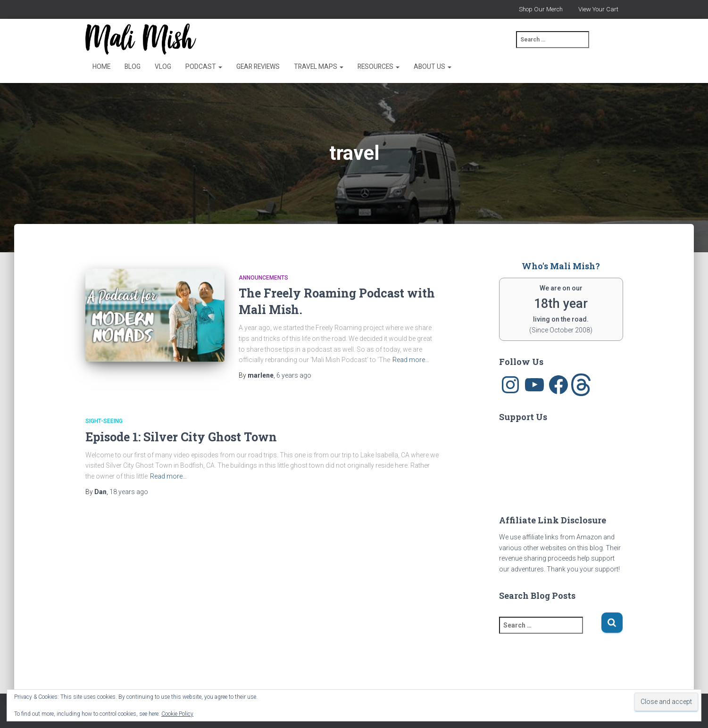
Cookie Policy (177, 714)
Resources (379, 66)
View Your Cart (598, 9)
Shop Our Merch (541, 9)
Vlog (163, 66)
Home (101, 66)
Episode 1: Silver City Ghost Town (181, 437)
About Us (433, 66)
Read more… (411, 360)
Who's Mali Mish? (561, 266)
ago (294, 375)
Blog (133, 66)
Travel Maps (319, 66)
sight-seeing (104, 421)
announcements (263, 278)
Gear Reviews (258, 66)
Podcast (204, 66)
